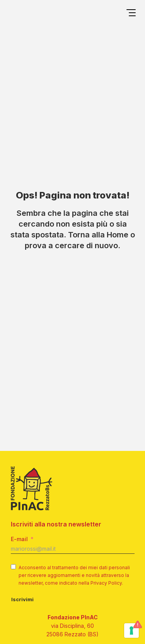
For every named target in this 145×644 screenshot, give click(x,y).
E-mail (19, 539)
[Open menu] (131, 14)
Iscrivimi (22, 599)
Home (118, 235)
